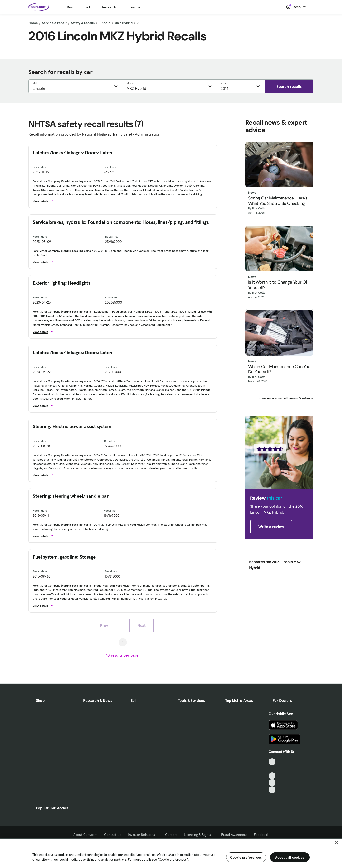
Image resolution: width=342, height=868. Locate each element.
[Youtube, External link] (272, 776)
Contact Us (113, 835)
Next (142, 625)
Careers (171, 835)
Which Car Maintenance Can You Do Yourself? (279, 369)
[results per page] (123, 655)
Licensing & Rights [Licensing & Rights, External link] (199, 835)
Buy (70, 7)
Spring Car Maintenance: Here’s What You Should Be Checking (278, 201)
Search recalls (289, 86)
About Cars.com (85, 835)
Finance (134, 7)
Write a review (271, 527)
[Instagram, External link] (272, 783)
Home (33, 23)
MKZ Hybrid (123, 23)
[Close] (337, 843)
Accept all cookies (290, 857)
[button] (45, 201)
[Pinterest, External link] (272, 790)
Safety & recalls (83, 23)
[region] (171, 853)
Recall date (40, 167)
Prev (104, 625)
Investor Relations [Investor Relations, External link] (143, 835)
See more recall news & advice (286, 398)
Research (109, 7)
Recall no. (110, 167)
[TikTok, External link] (272, 762)
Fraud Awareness (234, 835)
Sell (87, 7)
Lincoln (104, 23)
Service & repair (54, 23)
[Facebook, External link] (272, 769)
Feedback (261, 835)
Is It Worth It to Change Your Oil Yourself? (278, 285)
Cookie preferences (246, 857)
